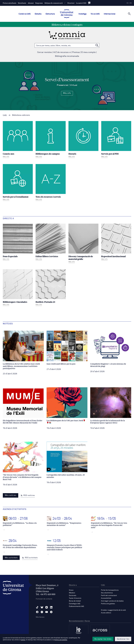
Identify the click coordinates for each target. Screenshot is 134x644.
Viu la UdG (95, 14)
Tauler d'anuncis (75, 598)
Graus (71, 590)
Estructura (50, 14)
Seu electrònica (107, 593)
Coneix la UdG (25, 14)
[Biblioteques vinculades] (18, 288)
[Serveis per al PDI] (116, 140)
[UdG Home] (67, 14)
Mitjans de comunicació (54, 3)
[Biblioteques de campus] (51, 140)
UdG (5, 115)
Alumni (31, 3)
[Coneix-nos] (18, 140)
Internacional (110, 14)
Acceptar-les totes (103, 639)
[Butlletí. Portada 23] (51, 288)
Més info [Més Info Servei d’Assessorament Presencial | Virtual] (67, 93)
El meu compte (88, 52)
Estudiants (22, 3)
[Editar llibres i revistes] (51, 242)
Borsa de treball (75, 601)
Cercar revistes (45, 52)
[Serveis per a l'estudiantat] (18, 183)
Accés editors (106, 613)
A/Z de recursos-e (62, 52)
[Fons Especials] (18, 242)
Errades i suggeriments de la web (113, 610)
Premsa (76, 52)
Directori (71, 3)
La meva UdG (81, 3)
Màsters (72, 593)
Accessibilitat (106, 598)
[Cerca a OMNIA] (97, 45)
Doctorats (73, 596)
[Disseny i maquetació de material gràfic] (83, 244)
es (128, 3)
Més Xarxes (40, 617)
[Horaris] (83, 140)
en (131, 3)
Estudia (38, 14)
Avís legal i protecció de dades (112, 601)
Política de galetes (108, 604)
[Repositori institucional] (116, 242)
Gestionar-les (123, 639)
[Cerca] (129, 14)
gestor (23, 640)
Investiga (83, 14)
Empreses (39, 3)
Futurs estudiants (10, 3)
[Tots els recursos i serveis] (51, 183)
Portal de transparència (110, 590)
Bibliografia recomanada (67, 56)
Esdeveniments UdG (76, 606)
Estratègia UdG (75, 604)
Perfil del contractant (109, 596)
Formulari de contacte (44, 599)
